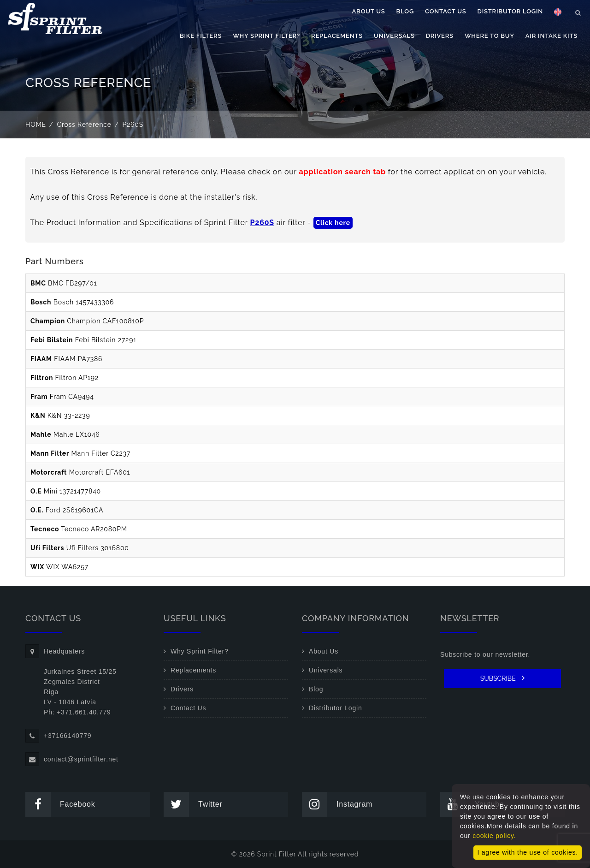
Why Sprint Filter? (266, 36)
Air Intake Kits (552, 36)
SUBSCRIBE (503, 678)
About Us (369, 11)
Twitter (193, 805)
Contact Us (446, 11)
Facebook (60, 805)
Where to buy (490, 36)
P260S (262, 223)
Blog (405, 11)
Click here (333, 223)
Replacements (337, 36)
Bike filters (201, 36)
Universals (394, 36)
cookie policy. (494, 836)
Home (36, 125)
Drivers (440, 36)
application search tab (344, 172)
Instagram (337, 805)
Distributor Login (510, 11)
